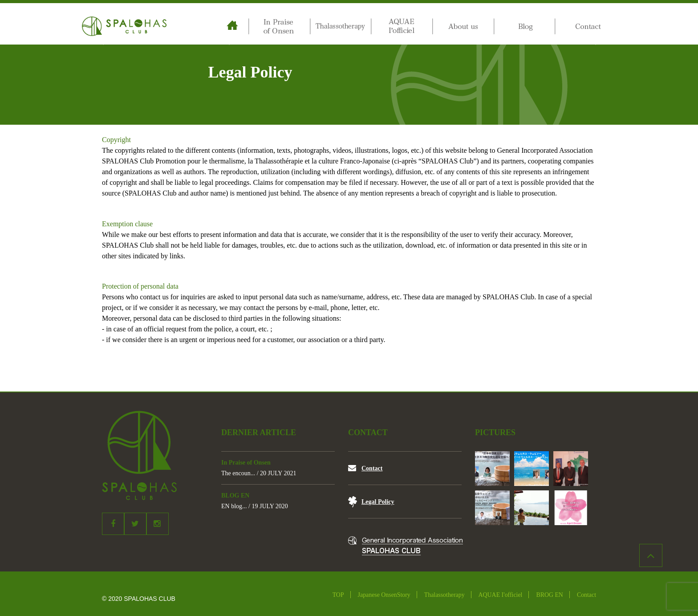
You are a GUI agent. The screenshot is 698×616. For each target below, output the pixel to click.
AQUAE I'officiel (501, 595)
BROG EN (549, 595)
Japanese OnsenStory (384, 595)
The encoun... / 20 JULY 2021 (259, 473)
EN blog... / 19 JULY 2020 (255, 506)
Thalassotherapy (444, 595)
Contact (372, 468)
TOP (338, 595)
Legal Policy (378, 502)
